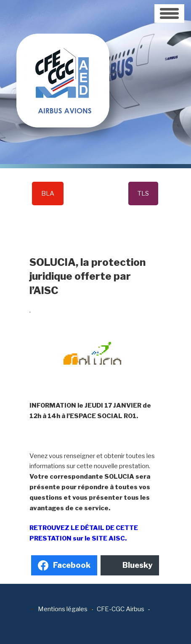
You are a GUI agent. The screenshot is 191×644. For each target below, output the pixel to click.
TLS (143, 193)
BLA (48, 193)
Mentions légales (63, 609)
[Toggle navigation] (169, 13)
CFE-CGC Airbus (121, 609)
